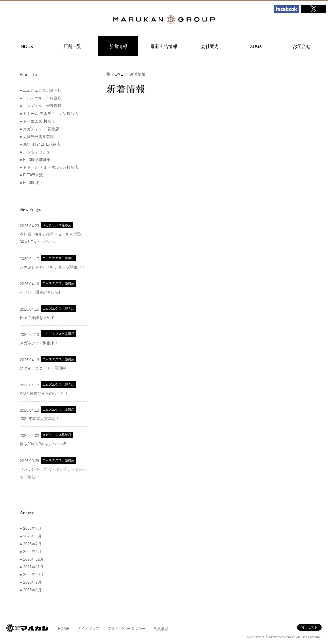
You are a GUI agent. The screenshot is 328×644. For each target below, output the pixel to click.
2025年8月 (32, 590)
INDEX (26, 46)
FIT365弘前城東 (37, 160)
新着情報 (118, 46)
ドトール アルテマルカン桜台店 (50, 114)
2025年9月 (32, 582)
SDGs (256, 46)
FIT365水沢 (33, 175)
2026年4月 (32, 529)
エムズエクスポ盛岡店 (42, 91)
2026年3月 (32, 536)
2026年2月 (32, 544)
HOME (118, 74)
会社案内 (210, 46)
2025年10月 (33, 575)
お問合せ (302, 46)
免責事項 (161, 629)
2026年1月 (32, 552)
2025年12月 (33, 559)
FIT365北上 (33, 183)
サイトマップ (88, 629)
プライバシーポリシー (127, 629)
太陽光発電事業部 (38, 137)
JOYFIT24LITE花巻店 (42, 144)
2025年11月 (33, 567)
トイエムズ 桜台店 (39, 121)
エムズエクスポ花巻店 (42, 106)
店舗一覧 (72, 46)
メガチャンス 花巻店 (41, 129)
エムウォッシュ (37, 152)
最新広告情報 (164, 46)
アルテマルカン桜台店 (42, 98)
